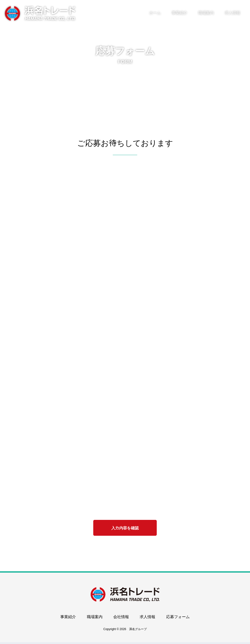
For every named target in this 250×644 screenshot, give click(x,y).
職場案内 (206, 13)
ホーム (155, 13)
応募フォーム (178, 619)
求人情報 (232, 13)
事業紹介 (179, 13)
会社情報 (121, 619)
